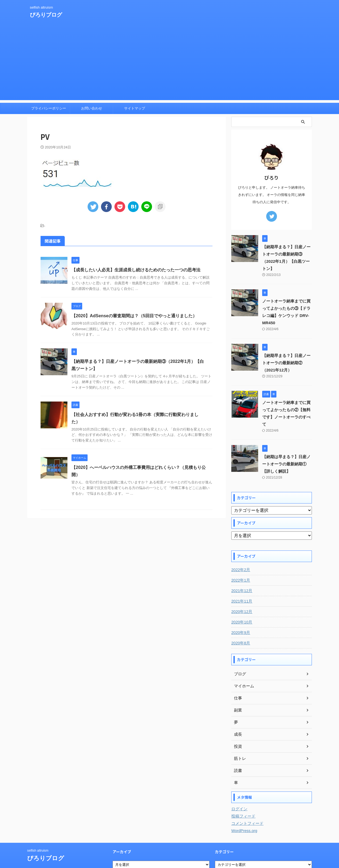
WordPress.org (244, 809)
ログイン (239, 787)
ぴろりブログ (46, 15)
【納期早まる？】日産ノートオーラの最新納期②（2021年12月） (287, 348)
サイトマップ (135, 108)
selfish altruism (38, 829)
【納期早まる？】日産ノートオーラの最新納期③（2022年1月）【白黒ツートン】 (287, 254)
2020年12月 (241, 590)
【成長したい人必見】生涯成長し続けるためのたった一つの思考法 (136, 270)
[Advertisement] (170, 63)
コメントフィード (246, 802)
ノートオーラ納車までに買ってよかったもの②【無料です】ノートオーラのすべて (287, 395)
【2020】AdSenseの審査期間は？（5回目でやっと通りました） (134, 316)
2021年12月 (241, 569)
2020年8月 (240, 621)
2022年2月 (240, 548)
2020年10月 (241, 600)
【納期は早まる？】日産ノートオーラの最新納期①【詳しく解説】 (287, 442)
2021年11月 (241, 579)
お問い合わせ (92, 108)
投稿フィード (243, 794)
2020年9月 (240, 611)
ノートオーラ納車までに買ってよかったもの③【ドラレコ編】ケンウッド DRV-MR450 (287, 301)
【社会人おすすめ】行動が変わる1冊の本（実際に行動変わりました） (139, 415)
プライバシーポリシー (49, 108)
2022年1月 (240, 559)
